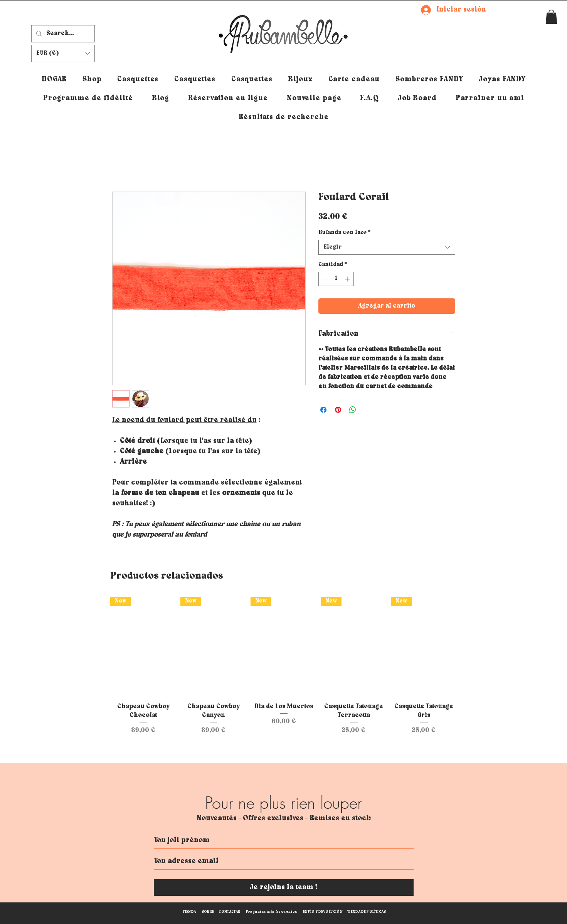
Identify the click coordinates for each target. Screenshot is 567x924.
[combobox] (387, 247)
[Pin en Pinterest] (338, 410)
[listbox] (63, 53)
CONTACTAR (229, 912)
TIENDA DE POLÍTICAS (367, 912)
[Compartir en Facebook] (323, 410)
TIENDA (189, 912)
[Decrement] (324, 279)
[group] (284, 666)
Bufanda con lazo (344, 233)
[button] (551, 17)
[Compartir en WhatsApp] (353, 410)
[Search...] (62, 34)
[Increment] (348, 279)
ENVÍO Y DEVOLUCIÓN (323, 912)
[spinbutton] (336, 279)
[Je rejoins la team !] (284, 888)
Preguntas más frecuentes (272, 912)
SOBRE (208, 912)
